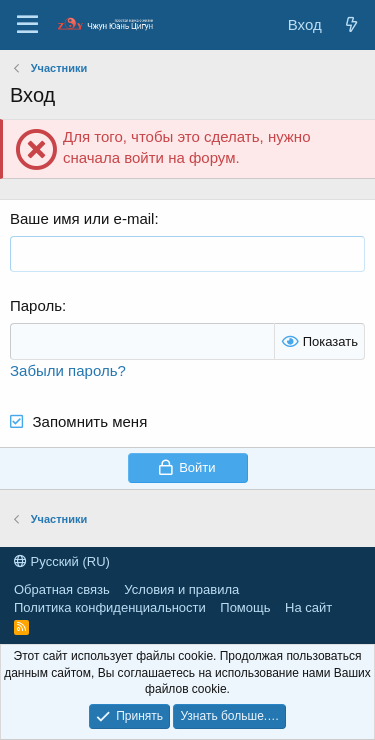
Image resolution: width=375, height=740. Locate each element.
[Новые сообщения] (351, 24)
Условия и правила (181, 589)
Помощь (245, 607)
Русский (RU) (62, 561)
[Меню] (27, 25)
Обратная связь (62, 589)
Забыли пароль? (68, 370)
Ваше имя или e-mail (82, 218)
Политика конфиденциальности (110, 607)
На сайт (308, 607)
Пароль (36, 305)
